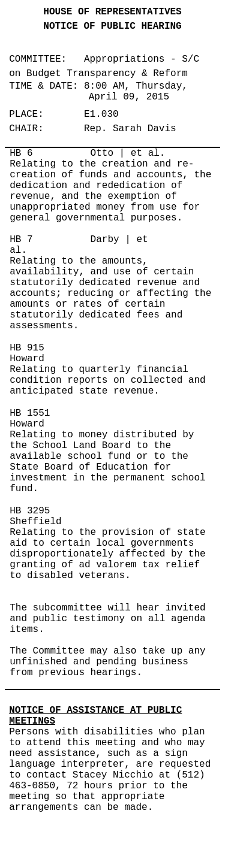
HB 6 (21, 153)
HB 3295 (30, 511)
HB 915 (27, 348)
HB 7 (21, 240)
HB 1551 (30, 413)
